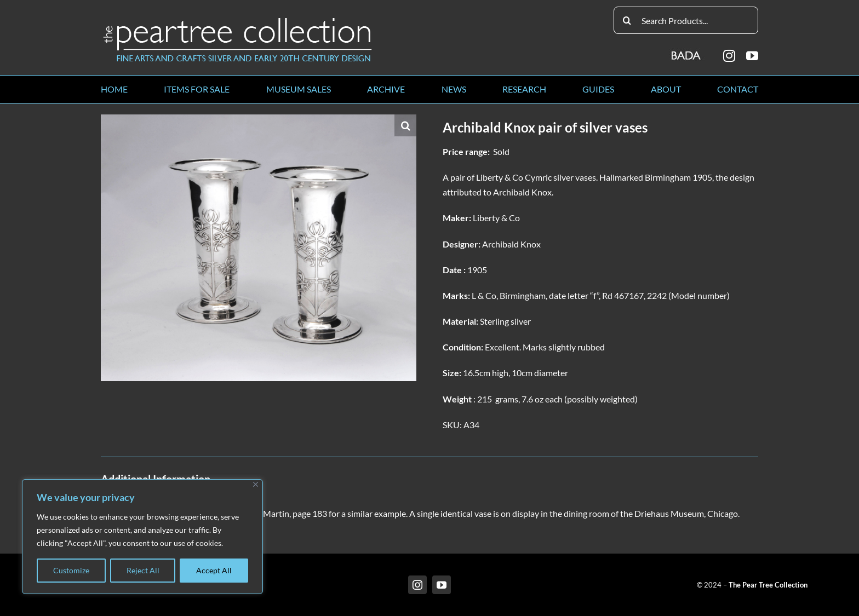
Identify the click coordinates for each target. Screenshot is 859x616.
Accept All (214, 570)
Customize (71, 570)
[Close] (256, 484)
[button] (405, 125)
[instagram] (729, 56)
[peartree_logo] (238, 20)
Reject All (143, 570)
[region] (142, 537)
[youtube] (752, 56)
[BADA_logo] (687, 52)
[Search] (627, 20)
